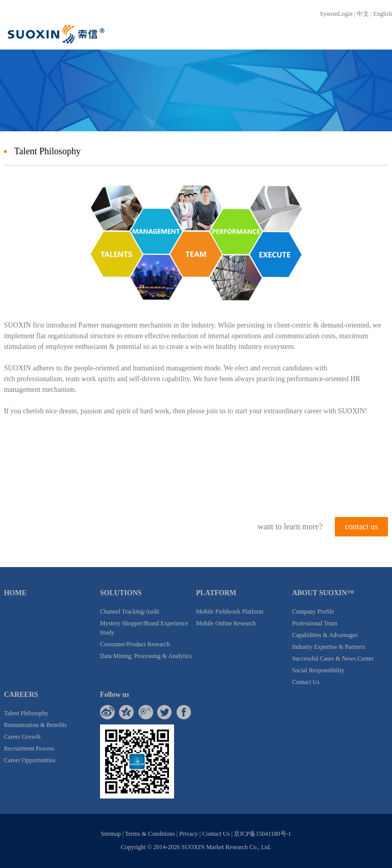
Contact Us (306, 682)
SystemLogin (336, 14)
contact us (361, 526)
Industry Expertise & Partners (328, 647)
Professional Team (315, 623)
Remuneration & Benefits (35, 725)
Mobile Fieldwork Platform (230, 612)
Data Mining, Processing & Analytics (146, 656)
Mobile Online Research (226, 623)
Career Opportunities (30, 760)
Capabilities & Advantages (325, 635)
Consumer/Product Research (135, 644)
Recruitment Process (29, 748)
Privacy (189, 834)
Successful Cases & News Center (333, 659)
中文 (363, 14)
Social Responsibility (318, 670)
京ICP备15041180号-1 (262, 834)
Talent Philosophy (26, 713)
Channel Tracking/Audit (130, 612)
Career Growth (22, 737)
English (383, 14)
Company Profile (313, 612)
